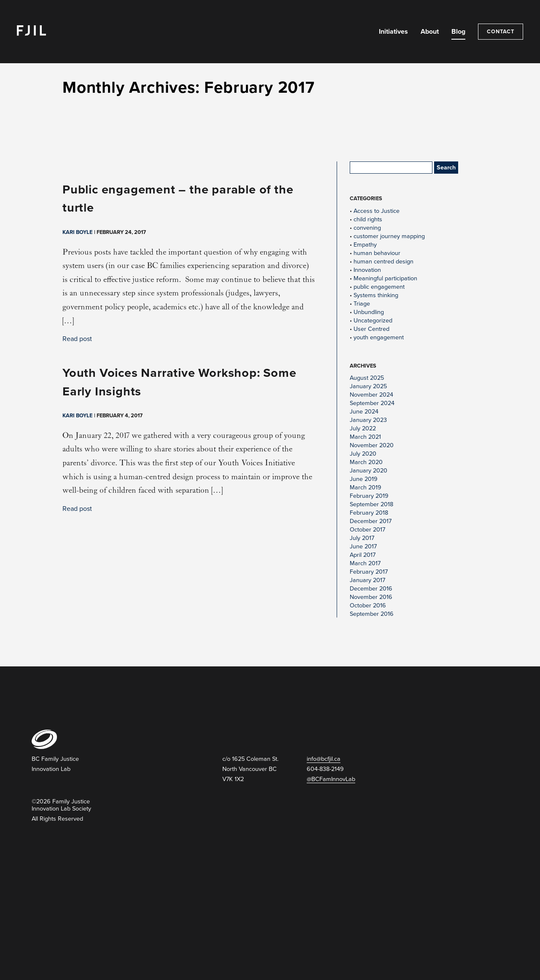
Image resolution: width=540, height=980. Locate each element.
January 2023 (368, 420)
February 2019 (369, 496)
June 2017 (363, 546)
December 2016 (371, 589)
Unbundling (369, 312)
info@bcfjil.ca (324, 759)
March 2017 (365, 563)
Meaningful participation (385, 278)
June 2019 (364, 479)
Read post (77, 339)
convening (367, 228)
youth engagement (379, 337)
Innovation (367, 270)
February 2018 (369, 513)
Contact (501, 32)
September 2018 (371, 504)
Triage (362, 304)
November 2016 (371, 597)
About (430, 32)
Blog (458, 32)
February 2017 (369, 572)
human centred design (383, 262)
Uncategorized (373, 321)
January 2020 (369, 471)
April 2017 (363, 555)
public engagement (379, 287)
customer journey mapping (389, 236)
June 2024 (364, 412)
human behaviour (377, 253)
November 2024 (371, 395)
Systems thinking (376, 295)
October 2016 (368, 605)
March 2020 (366, 462)
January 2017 (367, 580)
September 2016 (372, 614)
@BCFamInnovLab (331, 779)
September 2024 (372, 403)
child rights (368, 219)
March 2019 (366, 487)
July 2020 (363, 454)
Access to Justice (377, 211)
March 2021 (365, 437)
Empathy (365, 245)
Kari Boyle (77, 232)
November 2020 (372, 445)
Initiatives (393, 32)
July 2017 (362, 538)
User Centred (371, 329)
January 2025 (368, 386)
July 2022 (363, 428)
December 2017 (371, 521)
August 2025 (367, 378)
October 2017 (367, 530)
